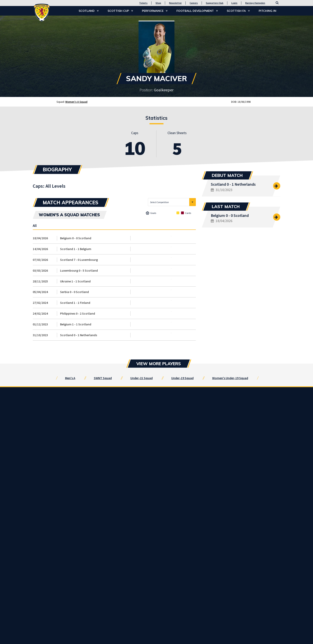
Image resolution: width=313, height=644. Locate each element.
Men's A (70, 378)
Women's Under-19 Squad (230, 378)
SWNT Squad (103, 378)
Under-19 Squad (182, 378)
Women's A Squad (76, 102)
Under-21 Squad (142, 378)
